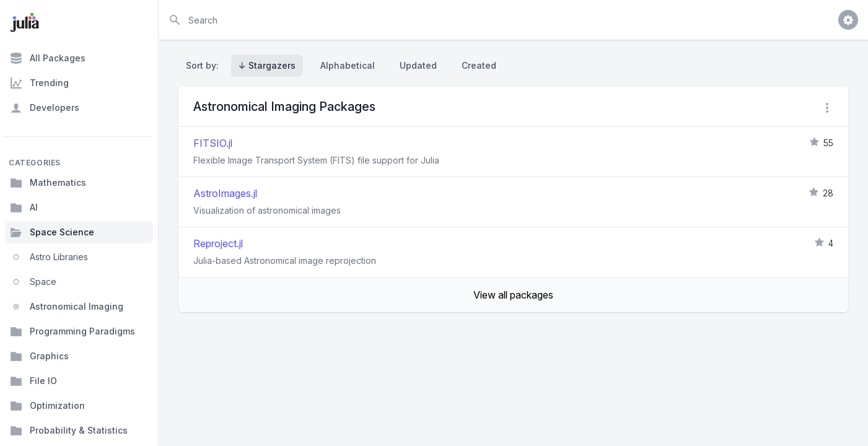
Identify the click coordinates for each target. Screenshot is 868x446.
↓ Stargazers (267, 65)
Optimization (47, 406)
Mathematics (48, 183)
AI (24, 208)
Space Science (52, 232)
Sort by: (205, 65)
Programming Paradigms (72, 331)
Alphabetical (348, 65)
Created (479, 65)
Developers (45, 108)
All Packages (48, 58)
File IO (33, 381)
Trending (39, 83)
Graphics (39, 356)
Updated (418, 65)
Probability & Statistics (69, 431)
